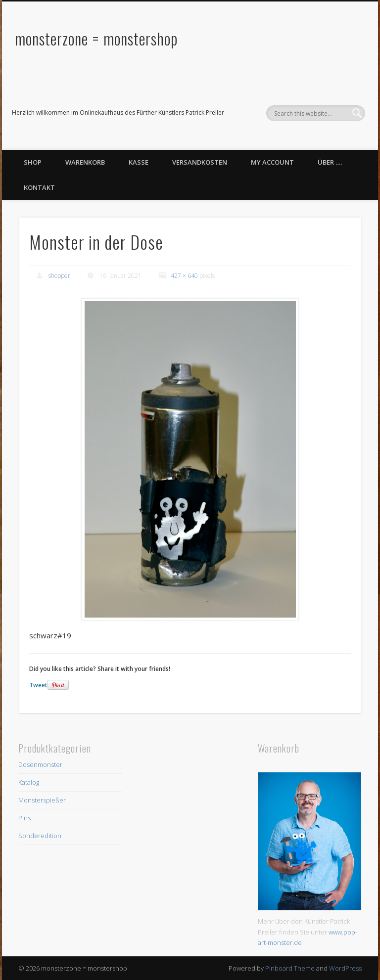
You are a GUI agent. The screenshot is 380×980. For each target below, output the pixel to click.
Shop (33, 162)
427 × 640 (184, 276)
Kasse (139, 162)
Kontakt (39, 187)
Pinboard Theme (290, 968)
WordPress (345, 968)
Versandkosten (200, 162)
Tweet (38, 685)
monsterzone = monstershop (96, 38)
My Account (272, 162)
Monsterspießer (42, 800)
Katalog (29, 782)
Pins (24, 818)
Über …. (330, 162)
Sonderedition (40, 836)
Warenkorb (85, 162)
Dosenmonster (40, 764)
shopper (59, 276)
